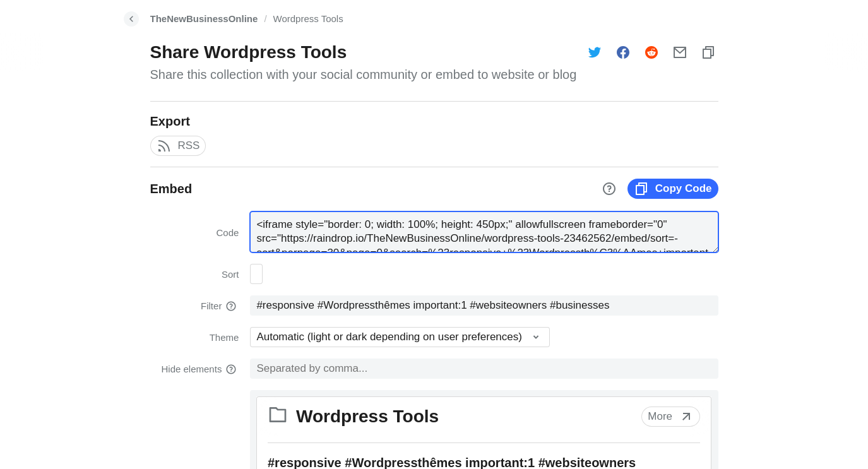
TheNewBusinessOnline (204, 19)
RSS (178, 146)
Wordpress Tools (308, 19)
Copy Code (673, 189)
